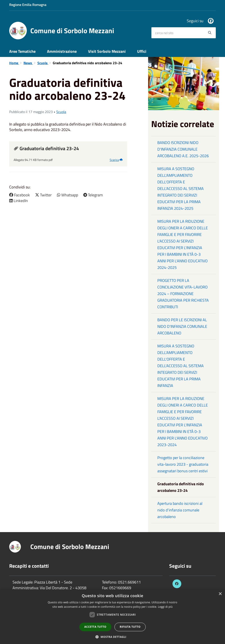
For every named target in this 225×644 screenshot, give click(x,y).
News (28, 63)
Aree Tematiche (22, 51)
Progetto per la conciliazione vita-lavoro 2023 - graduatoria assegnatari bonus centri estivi (183, 464)
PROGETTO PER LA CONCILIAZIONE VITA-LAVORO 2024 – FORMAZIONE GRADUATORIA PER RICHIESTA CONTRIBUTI (183, 294)
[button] (112, 637)
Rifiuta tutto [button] (130, 627)
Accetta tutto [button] (95, 627)
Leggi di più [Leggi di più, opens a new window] (165, 607)
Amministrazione (62, 51)
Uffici (142, 51)
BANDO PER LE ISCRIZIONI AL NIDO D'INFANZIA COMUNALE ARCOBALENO (182, 326)
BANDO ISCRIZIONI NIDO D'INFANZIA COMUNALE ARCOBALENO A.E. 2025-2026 (183, 149)
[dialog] (112, 617)
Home (14, 63)
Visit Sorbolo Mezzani (107, 51)
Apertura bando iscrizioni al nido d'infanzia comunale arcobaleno (180, 510)
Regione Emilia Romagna (28, 5)
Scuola (43, 63)
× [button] (220, 594)
